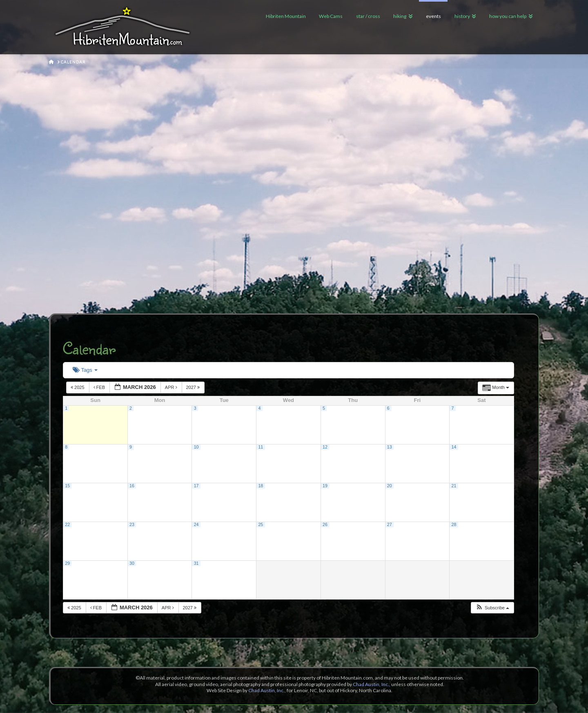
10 (196, 447)
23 (132, 524)
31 (196, 563)
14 (454, 447)
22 (67, 524)
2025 (78, 387)
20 (390, 486)
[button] (492, 608)
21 (454, 486)
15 (67, 486)
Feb (100, 387)
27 (390, 524)
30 (132, 563)
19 (325, 486)
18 (261, 486)
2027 (194, 387)
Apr (172, 387)
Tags (85, 370)
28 (454, 524)
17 (196, 486)
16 (132, 486)
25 (261, 524)
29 (67, 563)
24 (196, 524)
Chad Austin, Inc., (372, 684)
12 (325, 447)
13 (390, 447)
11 (261, 447)
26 (325, 524)
